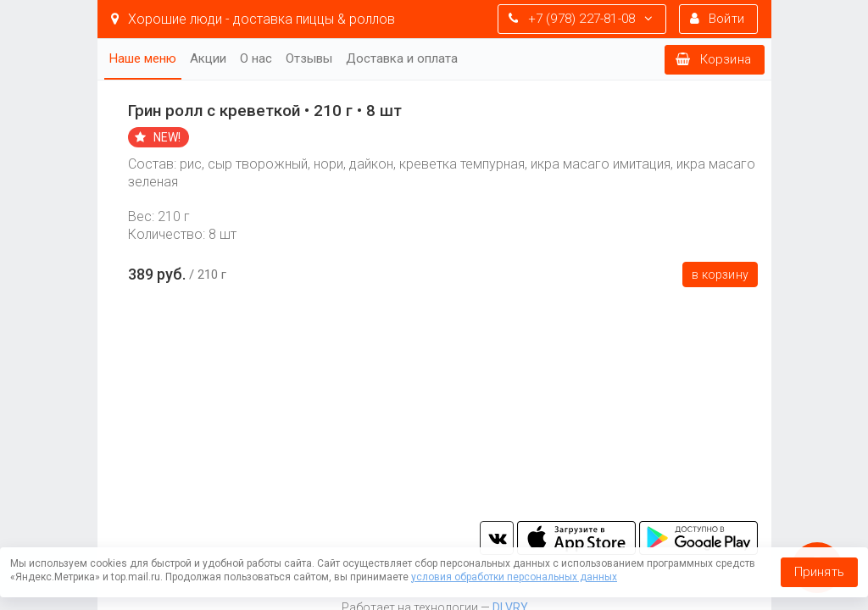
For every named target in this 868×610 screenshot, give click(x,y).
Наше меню (143, 58)
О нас (256, 58)
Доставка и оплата (402, 58)
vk (497, 538)
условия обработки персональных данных (514, 577)
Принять (819, 572)
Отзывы (309, 58)
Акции (208, 58)
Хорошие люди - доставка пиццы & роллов (253, 19)
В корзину (720, 274)
